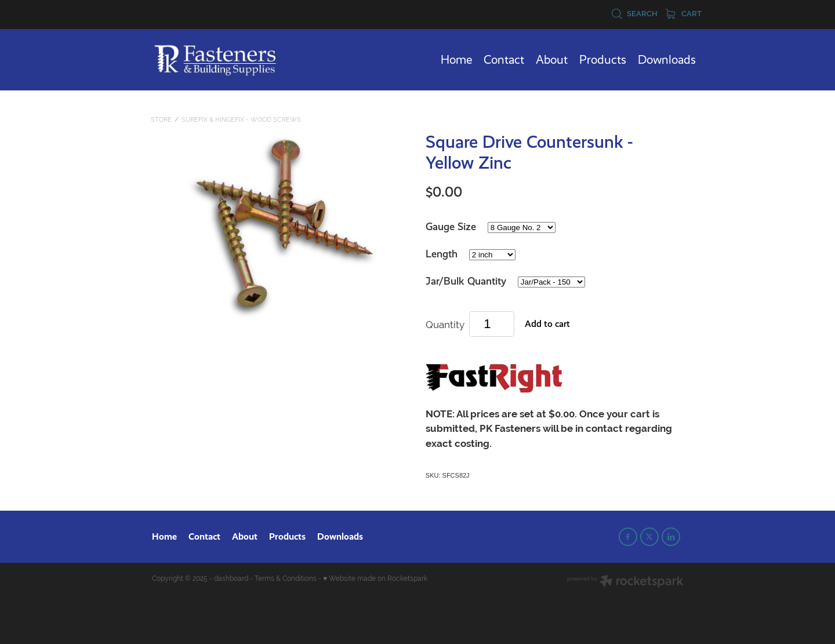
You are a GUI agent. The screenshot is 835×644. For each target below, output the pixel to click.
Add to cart (547, 324)
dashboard (231, 578)
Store (161, 119)
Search (634, 14)
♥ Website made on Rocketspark (375, 578)
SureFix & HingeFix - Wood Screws (241, 119)
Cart (684, 14)
